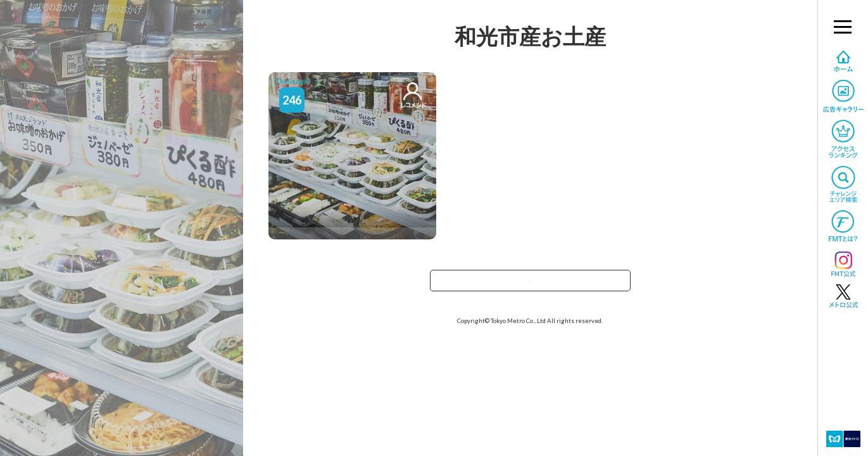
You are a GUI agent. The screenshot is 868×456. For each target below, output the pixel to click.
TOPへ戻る (530, 285)
